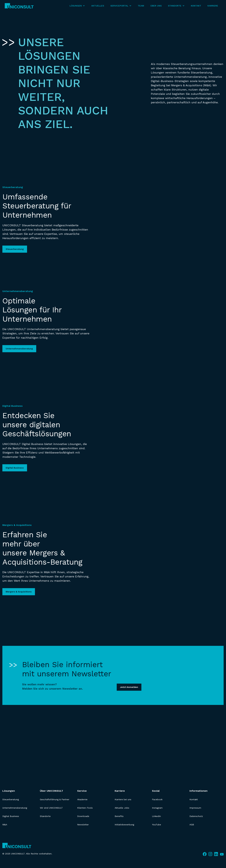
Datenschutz (196, 816)
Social (156, 791)
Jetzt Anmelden (129, 687)
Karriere (213, 6)
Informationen (198, 791)
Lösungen (9, 791)
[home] (19, 6)
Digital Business (15, 468)
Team (141, 6)
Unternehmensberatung (19, 349)
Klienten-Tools (85, 808)
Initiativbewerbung (124, 825)
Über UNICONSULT (51, 791)
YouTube (156, 825)
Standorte (45, 816)
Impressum (195, 808)
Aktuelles (98, 6)
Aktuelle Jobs (122, 808)
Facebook (157, 799)
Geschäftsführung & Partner (55, 799)
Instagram (157, 808)
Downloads (83, 816)
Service (82, 791)
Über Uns (156, 6)
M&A (5, 825)
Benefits (119, 816)
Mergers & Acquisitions (19, 592)
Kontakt (196, 6)
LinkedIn (156, 816)
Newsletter (83, 825)
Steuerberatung (15, 249)
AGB (192, 825)
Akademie (82, 799)
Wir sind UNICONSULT (51, 808)
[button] (77, 6)
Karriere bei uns (123, 799)
